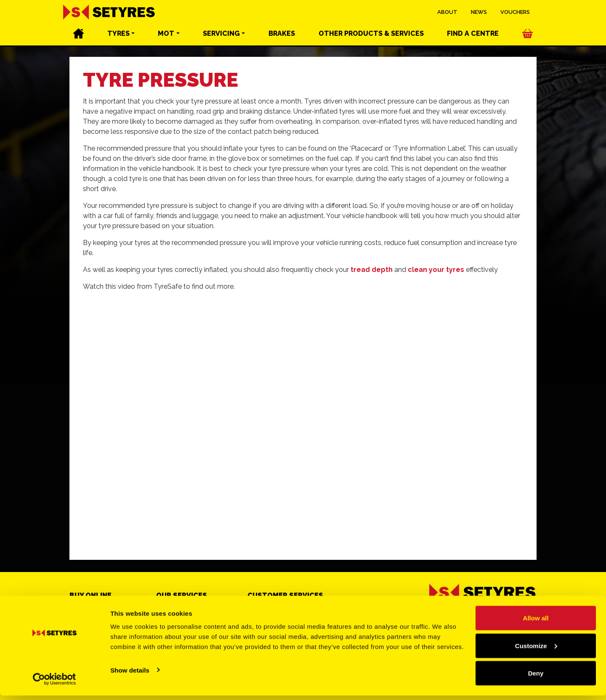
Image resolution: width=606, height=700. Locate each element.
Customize (536, 650)
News (479, 12)
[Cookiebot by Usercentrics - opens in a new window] (54, 684)
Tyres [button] (118, 34)
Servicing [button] (221, 34)
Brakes (282, 34)
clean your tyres (436, 270)
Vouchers (515, 12)
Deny (536, 677)
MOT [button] (166, 34)
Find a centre (473, 34)
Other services (371, 34)
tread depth (372, 270)
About (447, 12)
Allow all (536, 622)
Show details (130, 674)
